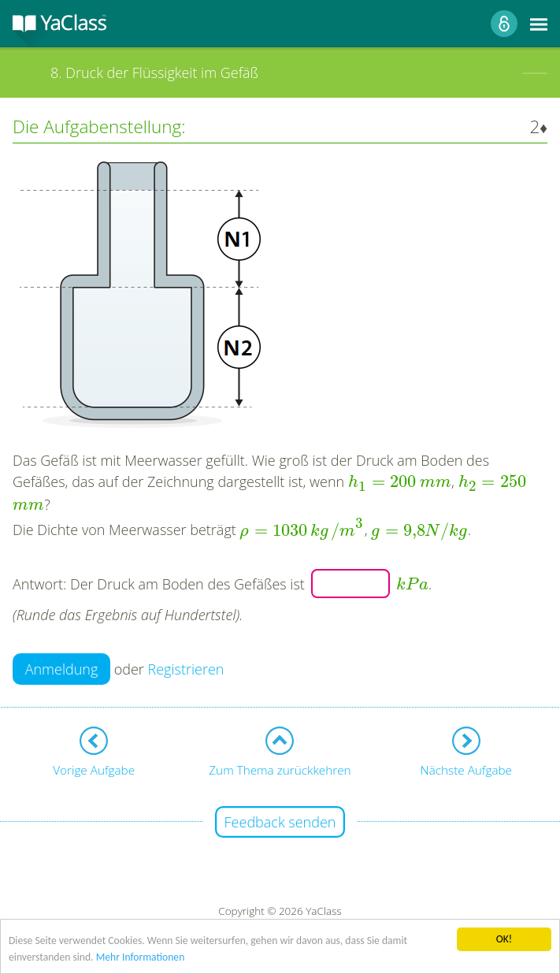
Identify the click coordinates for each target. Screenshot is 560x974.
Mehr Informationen (141, 959)
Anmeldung (62, 669)
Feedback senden (280, 822)
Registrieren (186, 669)
